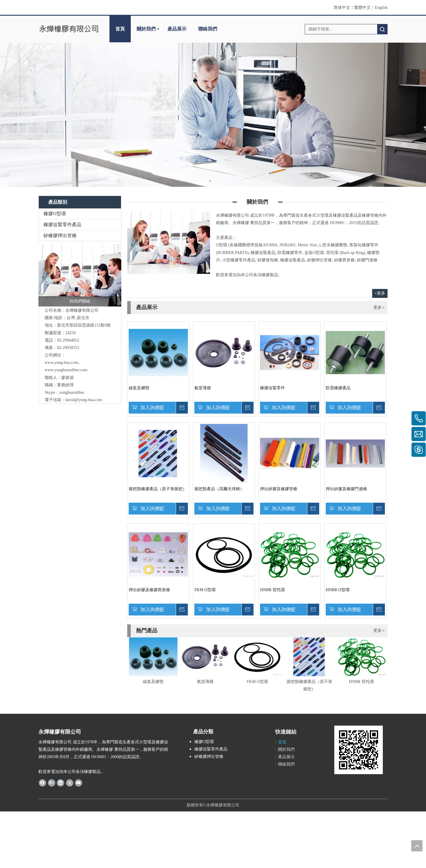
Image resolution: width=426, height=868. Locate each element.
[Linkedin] (60, 783)
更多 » (379, 308)
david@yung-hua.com (84, 400)
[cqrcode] (359, 750)
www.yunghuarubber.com (66, 370)
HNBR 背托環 (272, 590)
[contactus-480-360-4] (169, 243)
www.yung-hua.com (61, 363)
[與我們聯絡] (80, 275)
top (417, 846)
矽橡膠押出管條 (60, 236)
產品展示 (177, 29)
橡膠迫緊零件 (272, 388)
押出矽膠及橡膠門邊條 (346, 489)
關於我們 (146, 29)
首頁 (120, 29)
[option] (153, 661)
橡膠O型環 (55, 214)
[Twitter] (70, 783)
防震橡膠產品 (338, 388)
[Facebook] (42, 783)
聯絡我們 (208, 29)
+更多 (380, 293)
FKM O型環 (205, 590)
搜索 (382, 29)
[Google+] (52, 783)
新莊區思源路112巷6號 (84, 325)
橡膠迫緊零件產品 (62, 225)
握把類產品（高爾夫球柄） (219, 489)
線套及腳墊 (139, 388)
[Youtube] (79, 783)
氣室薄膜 (203, 388)
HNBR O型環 (338, 590)
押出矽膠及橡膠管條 (279, 489)
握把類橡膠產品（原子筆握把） (158, 489)
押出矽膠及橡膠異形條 (149, 590)
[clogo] (69, 29)
